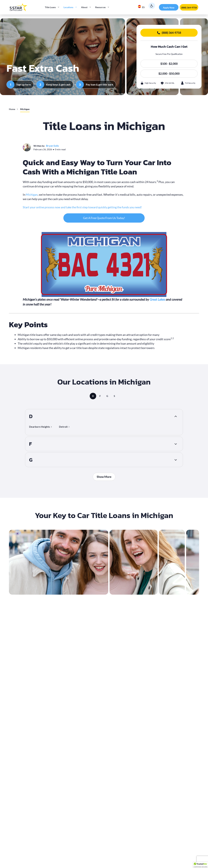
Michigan (32, 195)
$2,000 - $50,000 (169, 73)
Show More (104, 476)
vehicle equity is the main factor (120, 771)
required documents (54, 809)
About (87, 7)
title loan (35, 618)
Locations (71, 7)
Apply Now (169, 8)
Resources (103, 7)
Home (12, 109)
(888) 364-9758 (189, 8)
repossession (39, 652)
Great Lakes (157, 299)
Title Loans (53, 7)
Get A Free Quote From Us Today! (104, 218)
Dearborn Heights (39, 426)
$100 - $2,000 (169, 64)
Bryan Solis (52, 146)
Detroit (63, 426)
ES (141, 7)
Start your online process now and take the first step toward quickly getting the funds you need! (82, 207)
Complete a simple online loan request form (59, 805)
